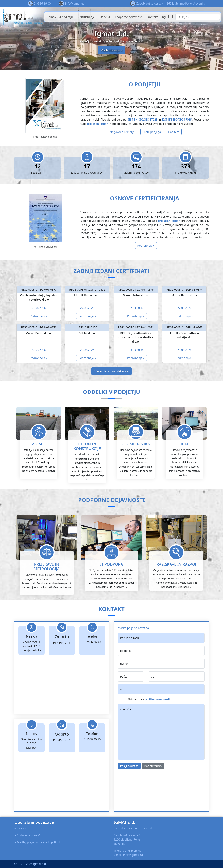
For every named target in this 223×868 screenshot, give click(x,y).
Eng (163, 17)
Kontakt (153, 17)
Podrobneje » (111, 50)
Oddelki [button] (105, 17)
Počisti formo (153, 783)
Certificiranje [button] (86, 17)
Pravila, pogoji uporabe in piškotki (39, 842)
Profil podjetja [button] (152, 132)
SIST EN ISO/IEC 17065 (177, 120)
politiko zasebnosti (157, 716)
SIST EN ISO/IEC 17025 (143, 120)
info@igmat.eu (75, 3)
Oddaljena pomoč (28, 835)
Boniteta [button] (174, 132)
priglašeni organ (97, 124)
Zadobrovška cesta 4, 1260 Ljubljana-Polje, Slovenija (171, 3)
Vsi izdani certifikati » (111, 371)
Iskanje (21, 828)
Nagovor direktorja (122, 132)
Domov (51, 17)
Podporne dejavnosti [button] (129, 17)
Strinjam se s (149, 716)
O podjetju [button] (66, 17)
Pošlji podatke (129, 783)
